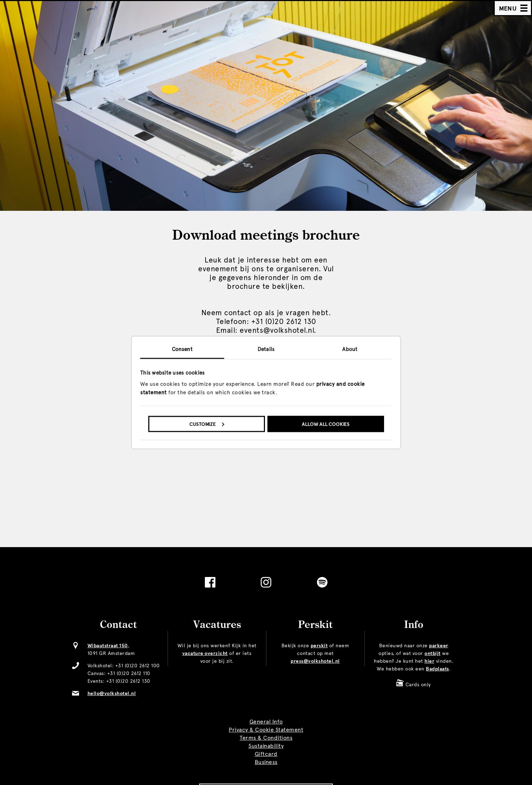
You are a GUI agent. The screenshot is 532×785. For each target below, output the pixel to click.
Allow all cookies (326, 424)
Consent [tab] (182, 349)
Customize (207, 424)
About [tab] (350, 349)
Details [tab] (266, 349)
